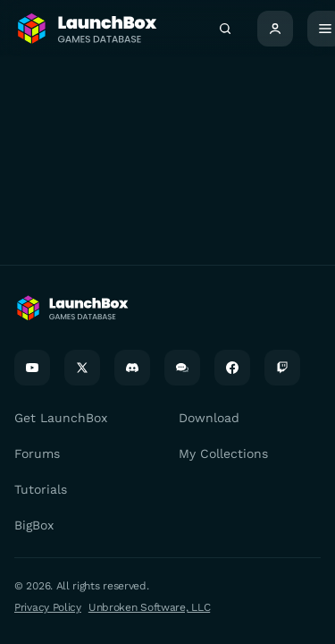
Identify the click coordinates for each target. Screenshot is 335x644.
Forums (37, 453)
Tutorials (41, 489)
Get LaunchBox (61, 418)
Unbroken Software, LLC (149, 607)
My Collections (223, 453)
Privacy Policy (48, 607)
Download (209, 418)
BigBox (34, 525)
